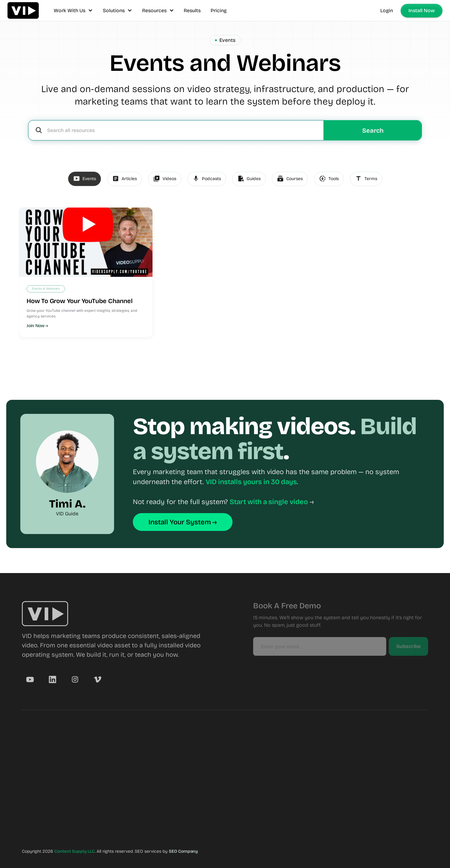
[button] (73, 10)
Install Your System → (183, 522)
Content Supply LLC (75, 851)
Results (192, 10)
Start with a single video (269, 502)
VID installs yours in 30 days (251, 482)
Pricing (219, 10)
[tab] (85, 179)
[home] (23, 10)
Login (387, 10)
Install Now (422, 10)
